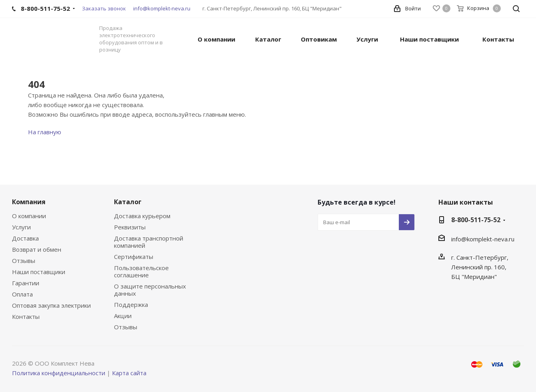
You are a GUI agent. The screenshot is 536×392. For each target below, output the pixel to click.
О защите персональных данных (150, 290)
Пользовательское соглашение (141, 271)
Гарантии (26, 283)
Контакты (26, 316)
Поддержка (131, 304)
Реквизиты (130, 227)
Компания (29, 202)
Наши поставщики (39, 272)
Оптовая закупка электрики (51, 305)
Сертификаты (134, 257)
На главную (45, 132)
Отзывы (24, 261)
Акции (123, 316)
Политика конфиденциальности (59, 373)
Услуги (21, 227)
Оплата (22, 294)
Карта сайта (129, 373)
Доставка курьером (142, 216)
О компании (29, 216)
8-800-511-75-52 (476, 220)
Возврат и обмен (37, 249)
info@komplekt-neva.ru (162, 8)
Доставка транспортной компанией (149, 242)
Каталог (128, 202)
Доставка (25, 238)
